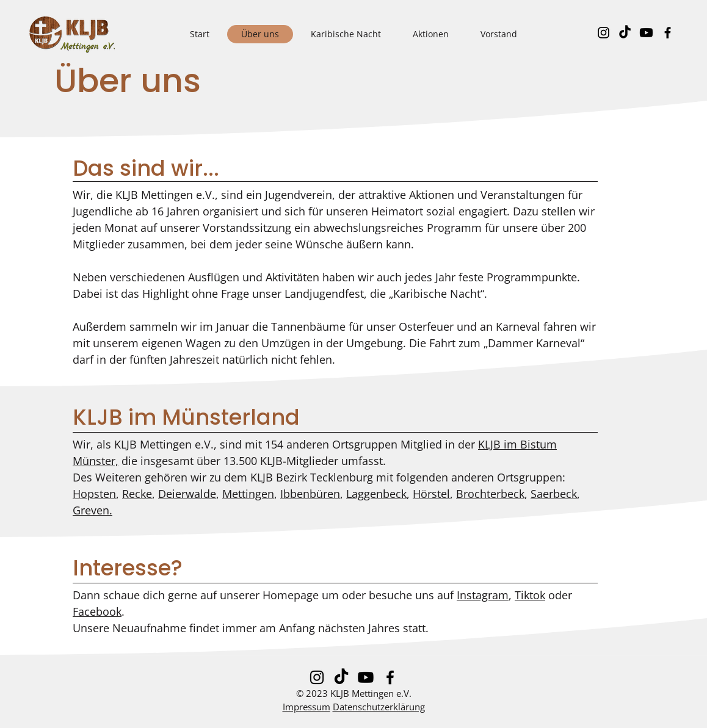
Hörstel (431, 494)
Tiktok (530, 595)
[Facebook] (668, 33)
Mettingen (248, 494)
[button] (431, 34)
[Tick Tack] (625, 33)
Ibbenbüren (310, 494)
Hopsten (94, 494)
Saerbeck (554, 494)
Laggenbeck (376, 494)
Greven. (92, 510)
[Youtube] (646, 33)
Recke (137, 494)
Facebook (97, 611)
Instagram (483, 595)
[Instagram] (604, 33)
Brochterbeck (490, 494)
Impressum (306, 707)
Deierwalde (187, 494)
